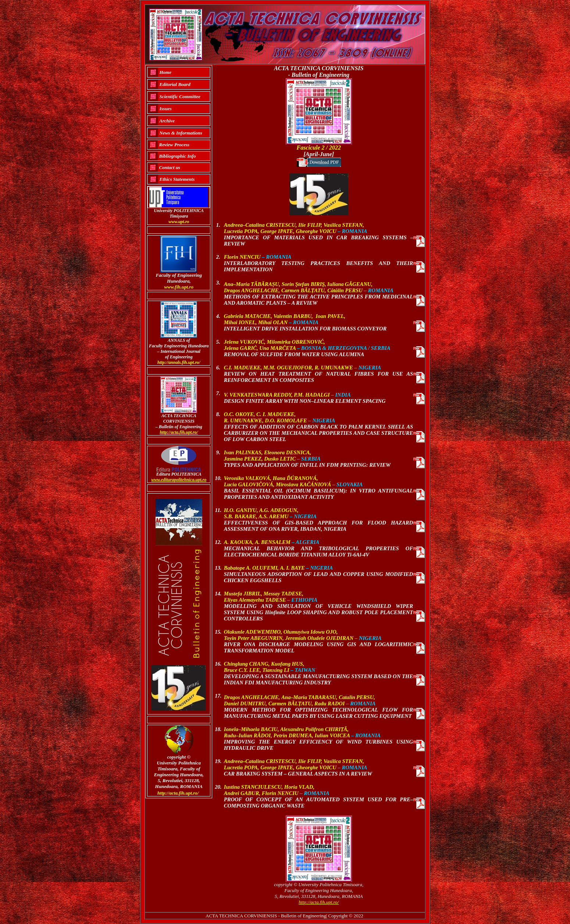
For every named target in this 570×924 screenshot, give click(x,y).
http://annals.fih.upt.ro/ (179, 362)
